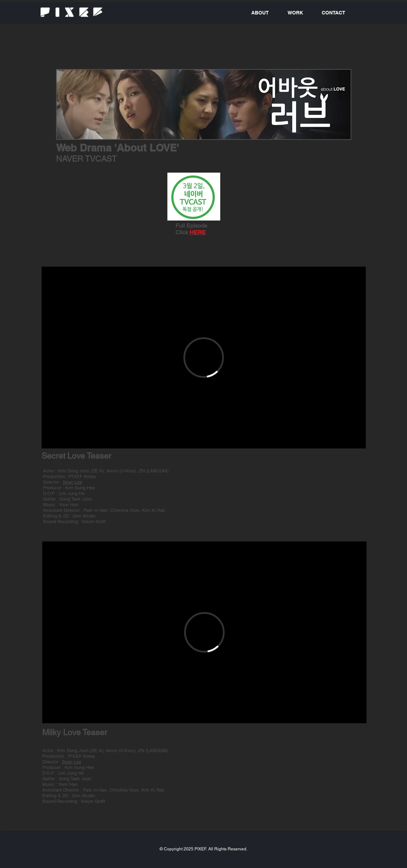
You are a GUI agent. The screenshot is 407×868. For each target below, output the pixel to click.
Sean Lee (72, 482)
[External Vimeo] (204, 358)
